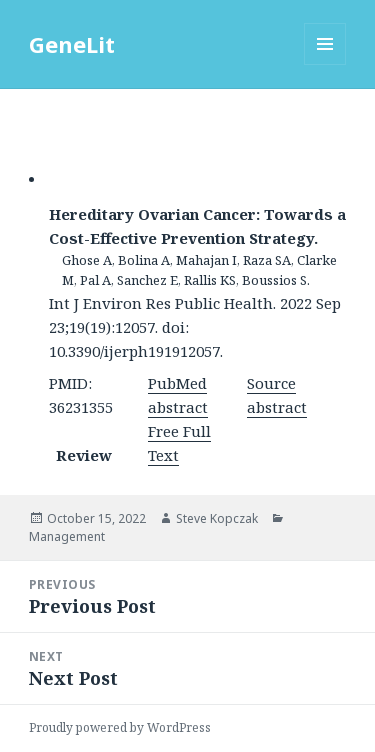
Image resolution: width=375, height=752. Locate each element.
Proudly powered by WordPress (120, 727)
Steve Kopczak (217, 518)
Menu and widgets (325, 64)
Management (67, 536)
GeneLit (72, 44)
